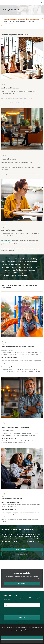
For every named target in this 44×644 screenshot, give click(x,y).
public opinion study (28, 259)
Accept (22, 637)
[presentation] (15, 611)
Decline (22, 641)
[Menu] (42, 2)
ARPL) (24, 264)
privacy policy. (22, 633)
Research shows (6, 240)
